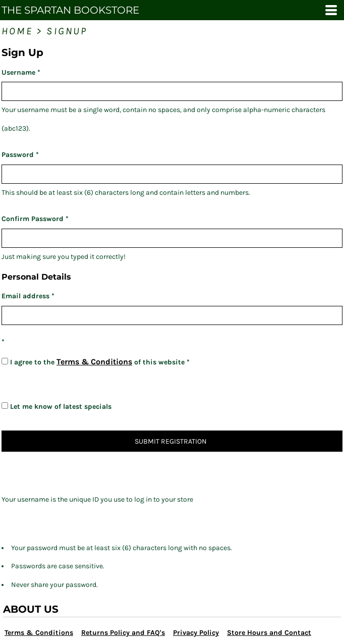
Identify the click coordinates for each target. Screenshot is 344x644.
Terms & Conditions (94, 362)
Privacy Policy (196, 633)
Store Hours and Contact (269, 633)
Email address (25, 296)
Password (18, 155)
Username (18, 72)
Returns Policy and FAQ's (123, 633)
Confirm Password (33, 219)
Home (17, 31)
